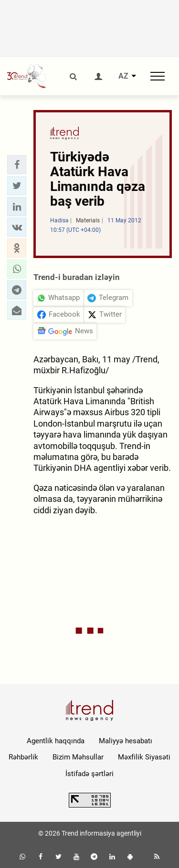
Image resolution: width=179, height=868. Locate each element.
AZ (123, 76)
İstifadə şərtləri (89, 774)
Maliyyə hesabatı (126, 741)
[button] (17, 165)
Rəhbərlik (23, 757)
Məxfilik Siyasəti (144, 757)
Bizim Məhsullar (78, 757)
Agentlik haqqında (56, 741)
